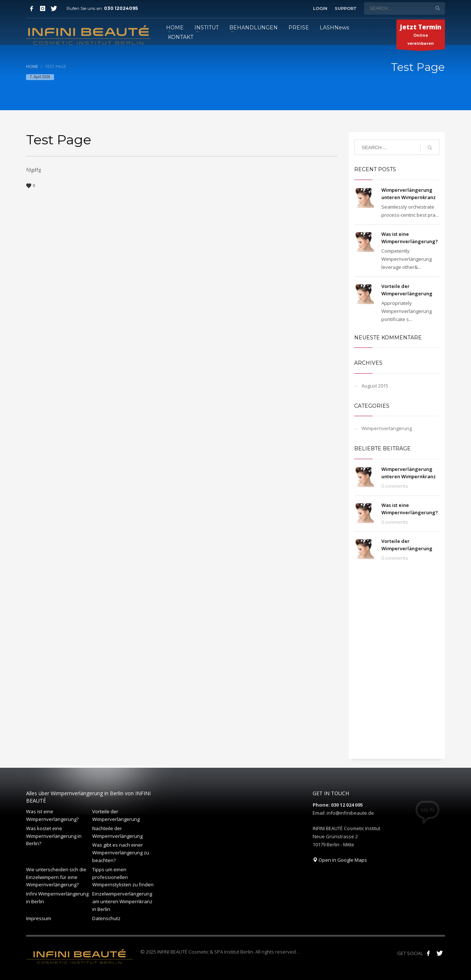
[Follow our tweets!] (439, 953)
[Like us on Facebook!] (428, 953)
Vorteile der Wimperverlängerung (116, 815)
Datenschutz (106, 918)
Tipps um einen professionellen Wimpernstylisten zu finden (123, 877)
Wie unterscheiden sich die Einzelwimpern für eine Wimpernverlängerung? (56, 877)
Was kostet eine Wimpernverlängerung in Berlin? (54, 836)
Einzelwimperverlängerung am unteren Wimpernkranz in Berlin (122, 901)
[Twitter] (54, 8)
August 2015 (375, 386)
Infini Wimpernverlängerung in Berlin (57, 898)
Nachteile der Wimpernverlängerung (117, 832)
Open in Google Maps (340, 860)
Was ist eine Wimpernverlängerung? (52, 815)
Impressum (39, 918)
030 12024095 (121, 8)
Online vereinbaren (421, 36)
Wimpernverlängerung (387, 428)
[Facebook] (32, 8)
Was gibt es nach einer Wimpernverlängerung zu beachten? (121, 853)
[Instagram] (43, 8)
